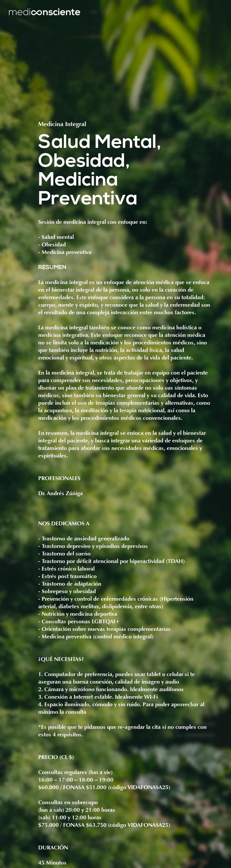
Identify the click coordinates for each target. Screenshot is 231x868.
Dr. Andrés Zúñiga (60, 494)
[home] (44, 12)
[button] (218, 12)
